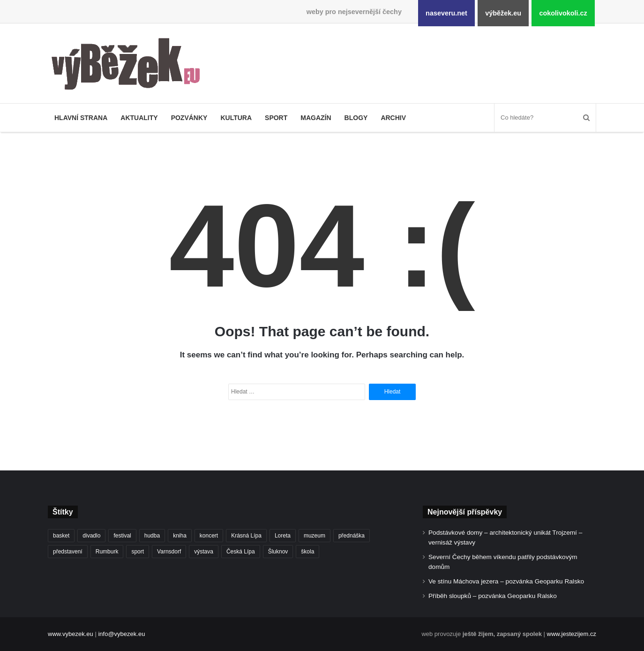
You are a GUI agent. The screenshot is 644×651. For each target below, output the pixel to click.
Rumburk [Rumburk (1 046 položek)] (107, 552)
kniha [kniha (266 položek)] (180, 536)
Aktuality (139, 118)
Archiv (393, 118)
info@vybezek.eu (121, 634)
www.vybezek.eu (71, 634)
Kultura (236, 118)
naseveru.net (446, 13)
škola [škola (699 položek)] (307, 552)
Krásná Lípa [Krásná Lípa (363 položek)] (246, 536)
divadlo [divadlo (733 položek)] (91, 536)
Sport (276, 118)
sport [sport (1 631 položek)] (138, 552)
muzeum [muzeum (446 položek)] (315, 536)
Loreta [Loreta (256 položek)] (283, 536)
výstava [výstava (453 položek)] (204, 552)
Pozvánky (189, 118)
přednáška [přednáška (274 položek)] (352, 536)
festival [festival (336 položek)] (122, 536)
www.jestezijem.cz (572, 634)
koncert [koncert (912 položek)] (209, 536)
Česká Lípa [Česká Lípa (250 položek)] (241, 552)
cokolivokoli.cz (563, 13)
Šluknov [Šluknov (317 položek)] (278, 552)
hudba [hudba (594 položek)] (152, 536)
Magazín (316, 118)
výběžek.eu (503, 13)
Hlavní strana (81, 118)
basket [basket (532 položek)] (61, 536)
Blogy (356, 118)
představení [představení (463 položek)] (68, 552)
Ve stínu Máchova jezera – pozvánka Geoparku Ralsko (506, 581)
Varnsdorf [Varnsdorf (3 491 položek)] (169, 552)
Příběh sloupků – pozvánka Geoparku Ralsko (493, 596)
